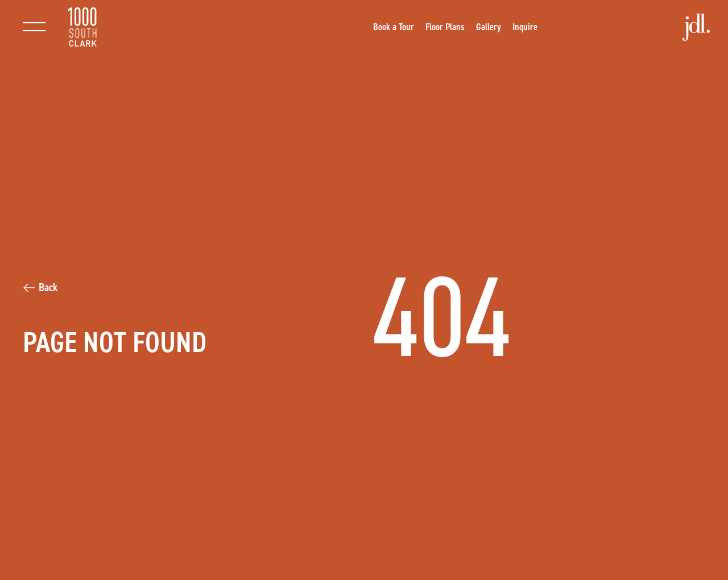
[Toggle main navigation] (34, 27)
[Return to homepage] (82, 27)
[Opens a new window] (394, 27)
